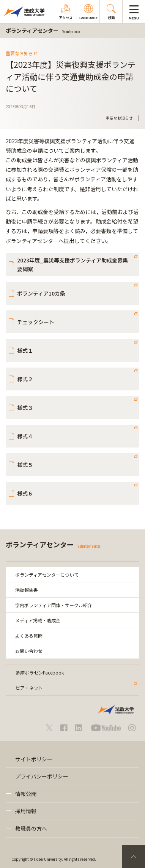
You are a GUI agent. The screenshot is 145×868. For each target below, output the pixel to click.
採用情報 (26, 811)
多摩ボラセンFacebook (40, 672)
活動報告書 (27, 590)
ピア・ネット (29, 688)
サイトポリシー (34, 759)
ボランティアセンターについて (47, 575)
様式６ (25, 493)
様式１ (25, 350)
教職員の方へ (31, 828)
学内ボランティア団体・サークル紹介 (54, 605)
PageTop (134, 857)
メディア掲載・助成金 (38, 620)
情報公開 (26, 794)
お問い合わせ (29, 651)
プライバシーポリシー (42, 776)
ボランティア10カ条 (41, 293)
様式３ (25, 408)
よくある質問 (29, 635)
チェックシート (36, 322)
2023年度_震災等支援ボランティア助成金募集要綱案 (72, 264)
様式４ (25, 436)
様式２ (25, 379)
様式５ (25, 465)
